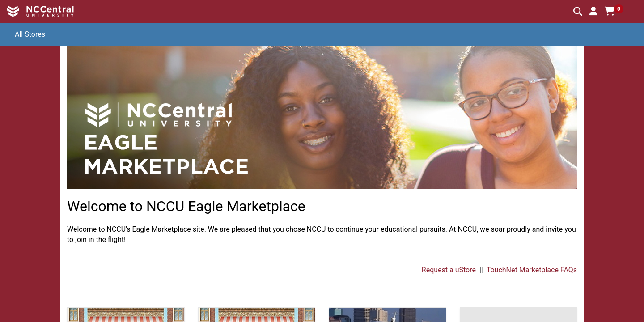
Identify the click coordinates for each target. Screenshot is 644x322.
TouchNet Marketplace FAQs (532, 270)
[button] (593, 11)
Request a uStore (449, 270)
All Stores (30, 34)
